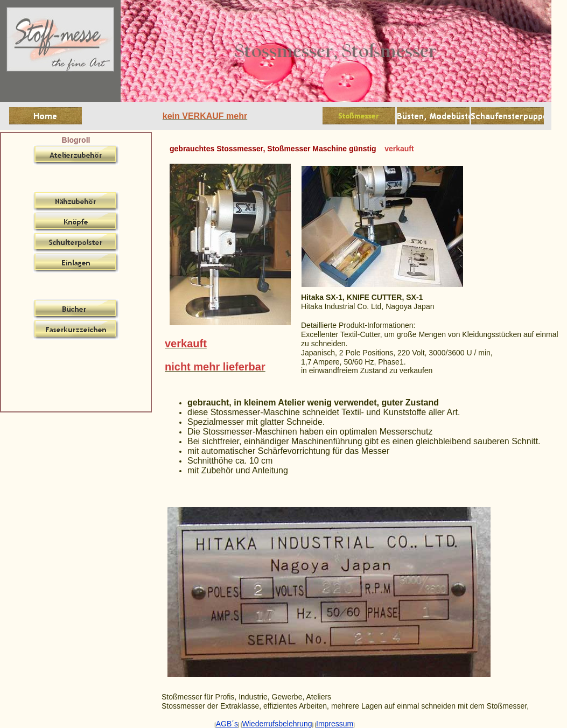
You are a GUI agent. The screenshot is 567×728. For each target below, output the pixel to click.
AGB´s (227, 724)
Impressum (335, 724)
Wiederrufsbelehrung (277, 724)
